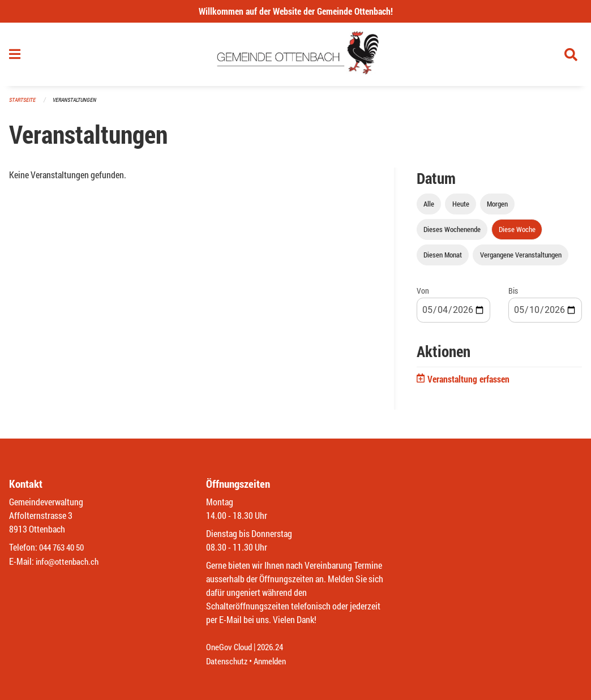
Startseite (24, 102)
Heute (461, 206)
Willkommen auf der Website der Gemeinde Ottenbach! (296, 11)
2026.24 (275, 648)
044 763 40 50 (64, 548)
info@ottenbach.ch (70, 562)
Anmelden (274, 661)
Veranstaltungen (79, 102)
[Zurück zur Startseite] (296, 55)
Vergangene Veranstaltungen (521, 257)
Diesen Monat (443, 257)
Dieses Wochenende (452, 231)
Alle (429, 206)
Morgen (497, 206)
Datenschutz (228, 661)
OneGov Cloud (231, 648)
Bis (513, 293)
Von (423, 293)
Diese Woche (517, 231)
